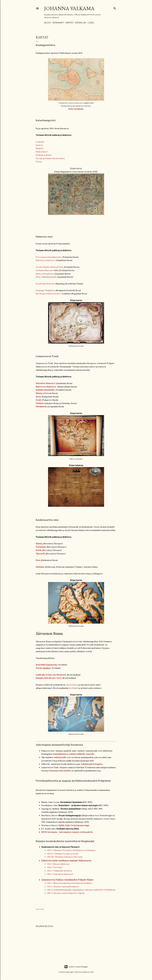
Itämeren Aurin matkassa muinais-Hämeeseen (66, 860)
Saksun (39, 544)
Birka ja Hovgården (45, 274)
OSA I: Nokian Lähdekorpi (58, 864)
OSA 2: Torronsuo (55, 867)
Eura (38, 560)
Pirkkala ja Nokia (44, 155)
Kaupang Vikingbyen (45, 290)
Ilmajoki (39, 148)
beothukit (73, 688)
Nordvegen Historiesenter (48, 294)
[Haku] (115, 8)
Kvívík (38, 550)
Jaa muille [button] (40, 909)
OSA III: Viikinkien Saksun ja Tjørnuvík (65, 857)
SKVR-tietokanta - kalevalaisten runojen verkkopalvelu (67, 832)
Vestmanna (41, 547)
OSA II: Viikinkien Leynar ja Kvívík (62, 854)
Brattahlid (40, 665)
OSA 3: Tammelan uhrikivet (60, 871)
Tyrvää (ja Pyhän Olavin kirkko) (50, 158)
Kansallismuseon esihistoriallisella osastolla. (74, 754)
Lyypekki (40, 142)
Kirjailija (80, 23)
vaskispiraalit (60, 757)
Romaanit (58, 23)
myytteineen (72, 685)
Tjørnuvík (40, 554)
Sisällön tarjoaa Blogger (76, 967)
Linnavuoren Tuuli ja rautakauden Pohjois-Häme (67, 880)
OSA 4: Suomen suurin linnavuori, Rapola (66, 893)
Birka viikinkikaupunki (46, 277)
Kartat (69, 23)
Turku (39, 162)
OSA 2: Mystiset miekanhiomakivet (63, 887)
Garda (39, 668)
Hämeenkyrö (42, 152)
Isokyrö (39, 145)
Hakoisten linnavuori (45, 260)
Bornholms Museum (45, 284)
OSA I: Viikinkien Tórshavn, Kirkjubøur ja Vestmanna (71, 850)
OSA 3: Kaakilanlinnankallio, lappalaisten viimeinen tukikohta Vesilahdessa (81, 890)
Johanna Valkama (69, 8)
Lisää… (91, 23)
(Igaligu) (47, 668)
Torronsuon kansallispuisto (49, 257)
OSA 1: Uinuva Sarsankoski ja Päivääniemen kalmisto (70, 883)
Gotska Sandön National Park (49, 267)
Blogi (47, 23)
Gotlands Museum (44, 270)
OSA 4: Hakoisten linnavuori (60, 874)
